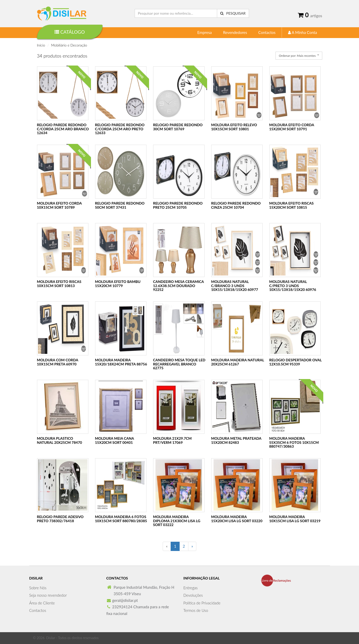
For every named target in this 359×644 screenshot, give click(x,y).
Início (41, 45)
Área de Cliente (42, 603)
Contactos (267, 32)
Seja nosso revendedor (48, 595)
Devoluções (193, 595)
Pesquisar (233, 13)
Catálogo (70, 32)
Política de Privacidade (202, 603)
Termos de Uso (196, 610)
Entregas (191, 588)
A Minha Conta (303, 32)
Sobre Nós (38, 588)
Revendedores (235, 32)
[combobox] (299, 56)
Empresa (205, 32)
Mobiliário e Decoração (69, 45)
